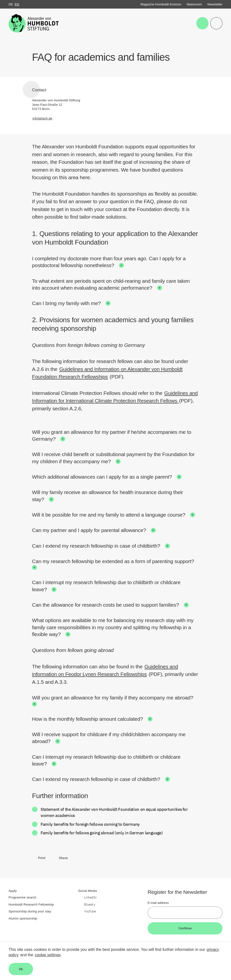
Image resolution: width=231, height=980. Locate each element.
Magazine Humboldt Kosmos (161, 4)
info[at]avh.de (42, 118)
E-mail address (158, 903)
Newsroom (194, 4)
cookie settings (48, 955)
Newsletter (215, 4)
